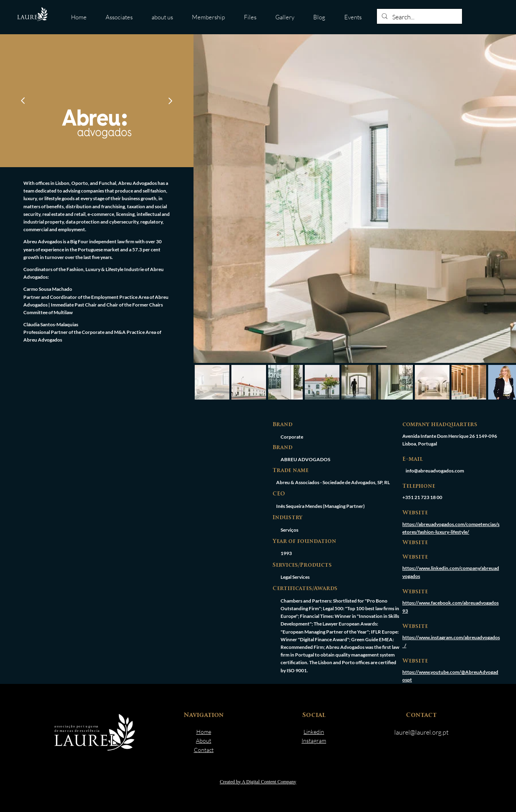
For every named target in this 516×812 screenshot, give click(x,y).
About (204, 741)
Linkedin (314, 732)
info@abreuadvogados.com (435, 471)
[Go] (23, 101)
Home (204, 732)
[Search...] (419, 17)
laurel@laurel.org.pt (421, 732)
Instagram (314, 741)
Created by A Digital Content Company (258, 782)
